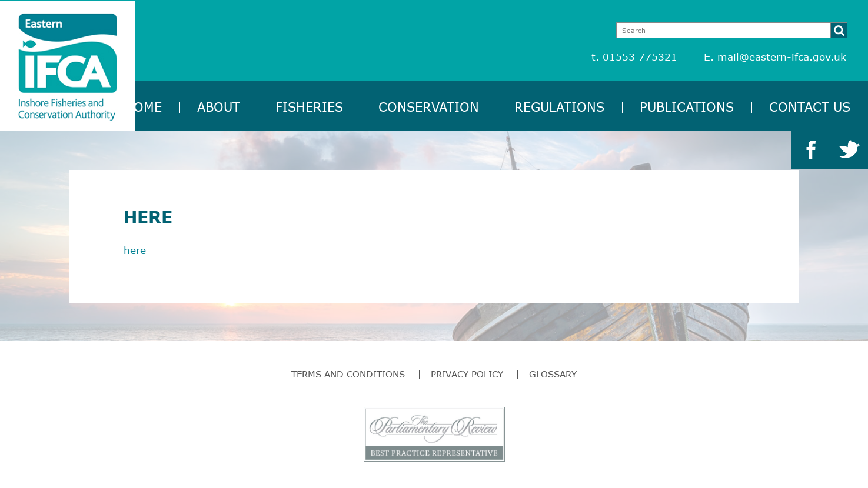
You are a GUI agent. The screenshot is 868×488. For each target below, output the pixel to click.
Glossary (553, 374)
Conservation (429, 107)
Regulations (559, 107)
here (135, 250)
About (219, 107)
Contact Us (810, 107)
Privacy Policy (467, 374)
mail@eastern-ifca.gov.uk (782, 57)
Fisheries (309, 107)
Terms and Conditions (348, 374)
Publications (687, 107)
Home (143, 107)
